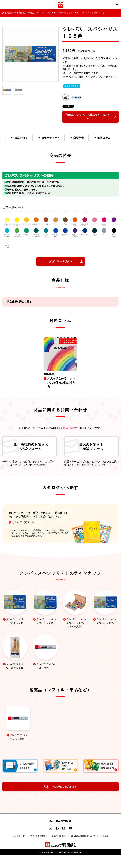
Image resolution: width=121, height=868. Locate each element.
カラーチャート (62, 139)
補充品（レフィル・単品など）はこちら (88, 117)
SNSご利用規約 (59, 849)
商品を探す (12, 13)
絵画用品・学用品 (26, 13)
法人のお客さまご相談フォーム (91, 458)
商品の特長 (32, 139)
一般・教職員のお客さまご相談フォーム (30, 458)
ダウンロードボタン (61, 272)
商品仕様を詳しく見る (19, 312)
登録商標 (104, 849)
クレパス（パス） (44, 13)
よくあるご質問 (67, 439)
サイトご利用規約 (38, 849)
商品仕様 (91, 139)
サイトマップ (19, 849)
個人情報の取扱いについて (83, 849)
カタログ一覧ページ (23, 534)
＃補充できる (73, 86)
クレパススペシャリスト (64, 13)
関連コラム (60, 148)
